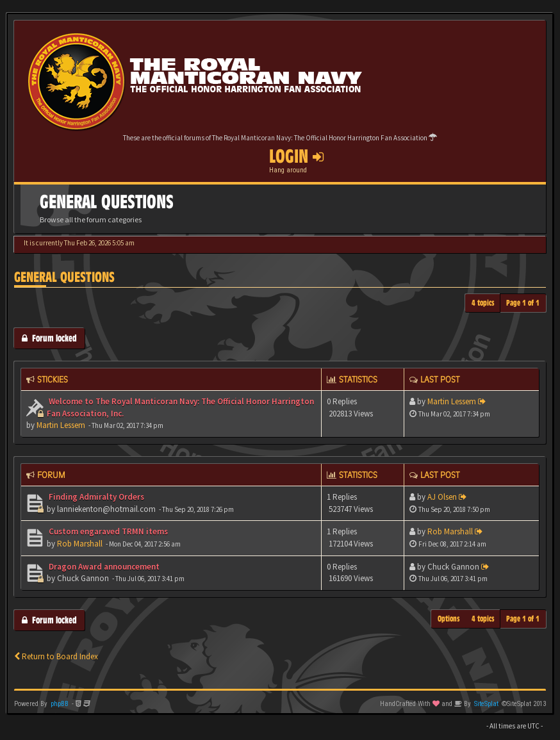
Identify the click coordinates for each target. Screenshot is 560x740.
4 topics (483, 303)
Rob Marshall (80, 544)
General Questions (64, 277)
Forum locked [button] (49, 338)
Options (449, 619)
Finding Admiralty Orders (95, 497)
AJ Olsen (442, 497)
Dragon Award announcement (103, 567)
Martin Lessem (61, 425)
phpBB (60, 704)
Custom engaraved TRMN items (107, 531)
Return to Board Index (56, 656)
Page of (523, 303)
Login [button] (296, 156)
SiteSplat (486, 704)
